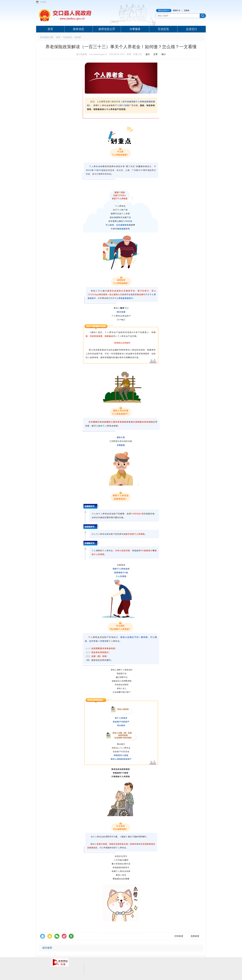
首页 (50, 29)
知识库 (78, 37)
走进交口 (192, 29)
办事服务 (135, 29)
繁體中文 (177, 11)
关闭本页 (195, 936)
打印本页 (179, 936)
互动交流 (163, 29)
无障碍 (187, 11)
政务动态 (79, 29)
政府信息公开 (107, 29)
